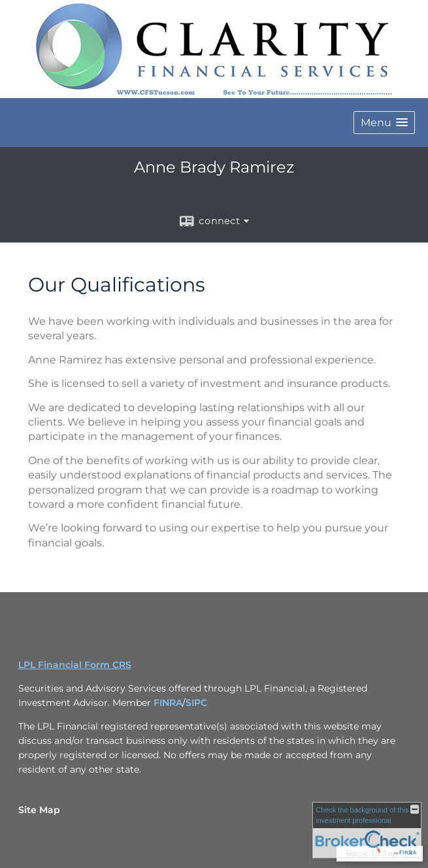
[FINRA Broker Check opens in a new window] (367, 830)
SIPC (196, 703)
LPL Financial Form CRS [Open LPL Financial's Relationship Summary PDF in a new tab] (75, 665)
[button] (384, 123)
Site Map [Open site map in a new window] (39, 810)
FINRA (168, 703)
